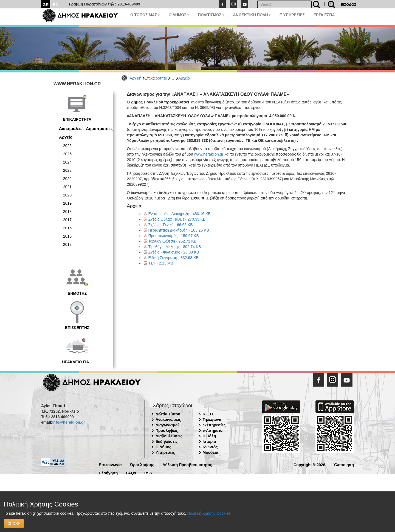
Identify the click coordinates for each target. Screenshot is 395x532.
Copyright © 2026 (309, 464)
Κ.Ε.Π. (208, 414)
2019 (67, 203)
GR (46, 5)
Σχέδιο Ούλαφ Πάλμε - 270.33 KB (177, 219)
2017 (67, 220)
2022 (67, 179)
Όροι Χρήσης (142, 464)
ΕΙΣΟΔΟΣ (349, 5)
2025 (67, 154)
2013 (67, 244)
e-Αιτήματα (213, 430)
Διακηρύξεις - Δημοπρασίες (86, 129)
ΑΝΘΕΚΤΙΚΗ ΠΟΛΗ (252, 15)
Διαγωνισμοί (167, 425)
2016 (67, 228)
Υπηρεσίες (165, 452)
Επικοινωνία (110, 464)
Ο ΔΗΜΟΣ (179, 15)
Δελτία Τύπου (168, 414)
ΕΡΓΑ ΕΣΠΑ (324, 15)
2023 (67, 170)
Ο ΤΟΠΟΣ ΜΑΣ (145, 15)
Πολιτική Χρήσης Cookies (209, 513)
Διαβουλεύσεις (169, 436)
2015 (67, 236)
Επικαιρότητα (156, 78)
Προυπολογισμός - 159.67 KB (174, 236)
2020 (67, 195)
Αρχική (136, 78)
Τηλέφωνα (212, 420)
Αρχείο (184, 78)
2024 (67, 162)
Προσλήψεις (167, 430)
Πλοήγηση (108, 473)
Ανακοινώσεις (168, 420)
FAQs (131, 473)
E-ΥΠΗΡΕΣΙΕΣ (292, 15)
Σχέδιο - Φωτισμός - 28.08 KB (174, 252)
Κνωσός (210, 447)
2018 (67, 212)
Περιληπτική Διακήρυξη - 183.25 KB (179, 230)
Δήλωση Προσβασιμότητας (187, 464)
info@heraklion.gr (68, 422)
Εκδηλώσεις (167, 441)
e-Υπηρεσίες (214, 425)
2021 (67, 187)
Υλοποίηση (344, 464)
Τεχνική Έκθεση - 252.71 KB (172, 241)
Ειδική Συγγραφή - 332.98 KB (173, 258)
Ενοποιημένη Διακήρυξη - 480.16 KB (180, 214)
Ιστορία (209, 441)
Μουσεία (211, 452)
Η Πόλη (209, 436)
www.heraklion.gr (209, 154)
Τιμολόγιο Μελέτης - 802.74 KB (175, 247)
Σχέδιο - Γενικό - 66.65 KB (171, 225)
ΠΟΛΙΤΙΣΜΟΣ (211, 15)
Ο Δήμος (163, 447)
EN (56, 5)
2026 (67, 146)
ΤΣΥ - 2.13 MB (161, 263)
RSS (148, 473)
